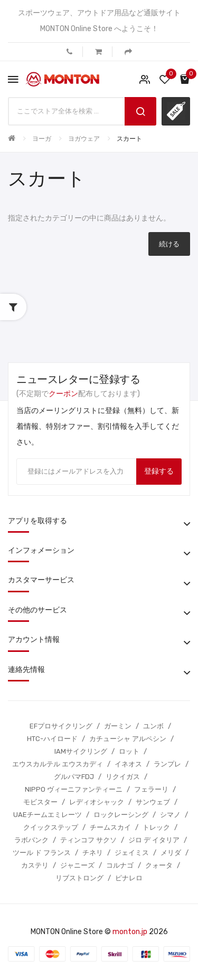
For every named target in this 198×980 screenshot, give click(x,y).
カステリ (35, 865)
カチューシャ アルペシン (128, 739)
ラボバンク (31, 840)
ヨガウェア (84, 139)
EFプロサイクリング (61, 726)
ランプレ (167, 764)
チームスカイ (110, 827)
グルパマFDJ (74, 777)
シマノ (170, 815)
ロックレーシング (121, 815)
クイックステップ (51, 827)
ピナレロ (129, 878)
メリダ (171, 853)
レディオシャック (97, 802)
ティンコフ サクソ (88, 840)
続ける (169, 244)
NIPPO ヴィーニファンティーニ (74, 789)
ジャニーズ (77, 865)
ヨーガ (42, 139)
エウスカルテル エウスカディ (58, 764)
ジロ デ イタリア (154, 840)
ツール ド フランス (42, 853)
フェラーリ (151, 789)
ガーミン (118, 726)
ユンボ (153, 726)
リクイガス (123, 777)
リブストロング (79, 878)
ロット (129, 751)
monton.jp (130, 932)
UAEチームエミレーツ (48, 815)
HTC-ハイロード (52, 739)
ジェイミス (132, 853)
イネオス (128, 764)
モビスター (40, 802)
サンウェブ (153, 802)
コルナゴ (120, 865)
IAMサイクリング (81, 751)
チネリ (93, 853)
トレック (156, 827)
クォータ (159, 865)
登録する (159, 471)
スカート (129, 139)
